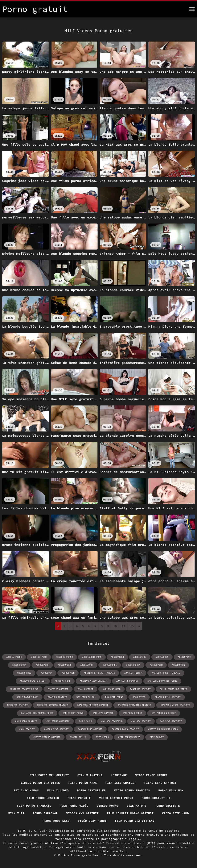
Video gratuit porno (116, 798)
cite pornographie (111, 737)
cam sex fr (58, 721)
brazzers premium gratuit (93, 705)
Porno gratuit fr (91, 790)
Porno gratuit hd (157, 798)
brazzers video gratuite (174, 705)
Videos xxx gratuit (100, 813)
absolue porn (40, 657)
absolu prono (15, 657)
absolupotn (156, 665)
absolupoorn (20, 665)
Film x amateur (90, 775)
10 (115, 626)
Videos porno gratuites (39, 783)
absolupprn (178, 665)
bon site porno (114, 697)
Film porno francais (33, 806)
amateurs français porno (162, 681)
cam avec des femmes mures (22, 713)
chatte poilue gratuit (169, 729)
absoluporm (65, 665)
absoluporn (87, 665)
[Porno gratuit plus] (192, 9)
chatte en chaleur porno (132, 729)
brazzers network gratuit (53, 705)
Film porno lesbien (42, 798)
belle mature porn (28, 697)
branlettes (139, 697)
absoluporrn (133, 665)
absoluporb (43, 665)
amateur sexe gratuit (34, 681)
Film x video (57, 790)
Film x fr (32, 813)
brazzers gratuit (19, 705)
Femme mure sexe (73, 821)
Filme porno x (79, 798)
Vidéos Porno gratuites (79, 855)
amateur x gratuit (127, 681)
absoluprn (47, 673)
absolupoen (161, 657)
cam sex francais (84, 721)
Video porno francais (133, 790)
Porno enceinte (169, 806)
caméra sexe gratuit (27, 729)
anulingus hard (111, 689)
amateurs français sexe (25, 689)
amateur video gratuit (94, 681)
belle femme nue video (173, 689)
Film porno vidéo (74, 806)
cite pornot (138, 737)
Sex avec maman (25, 790)
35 (132, 626)
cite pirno (84, 737)
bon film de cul (86, 697)
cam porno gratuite (31, 721)
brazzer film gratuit (167, 697)
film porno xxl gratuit (48, 775)
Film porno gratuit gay (154, 821)
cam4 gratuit (170, 721)
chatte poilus (60, 737)
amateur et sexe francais (99, 673)
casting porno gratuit (95, 729)
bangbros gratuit (140, 689)
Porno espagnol (62, 813)
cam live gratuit (87, 713)
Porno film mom (173, 790)
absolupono (183, 657)
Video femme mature (153, 775)
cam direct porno (58, 713)
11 (123, 626)
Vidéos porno (108, 806)
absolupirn (139, 657)
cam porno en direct (147, 713)
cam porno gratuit (180, 713)
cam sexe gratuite (142, 721)
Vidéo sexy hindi (110, 821)
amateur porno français (165, 673)
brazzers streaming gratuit (134, 705)
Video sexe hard (37, 821)
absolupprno (25, 673)
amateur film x (133, 673)
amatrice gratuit (58, 689)
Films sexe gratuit (162, 783)
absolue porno (65, 657)
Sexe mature (137, 806)
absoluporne (110, 665)
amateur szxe (63, 681)
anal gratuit (86, 689)
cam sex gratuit (113, 721)
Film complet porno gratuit (149, 813)
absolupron (69, 673)
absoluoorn (117, 657)
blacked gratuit (58, 697)
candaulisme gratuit (60, 729)
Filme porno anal (82, 783)
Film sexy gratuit (121, 783)
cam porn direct (116, 713)
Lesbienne (119, 775)
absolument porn (92, 657)
